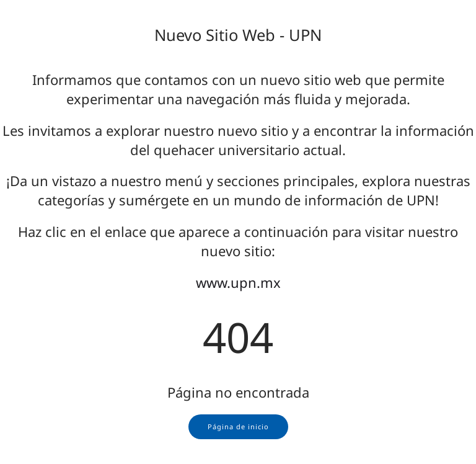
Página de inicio (238, 426)
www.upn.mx (238, 282)
